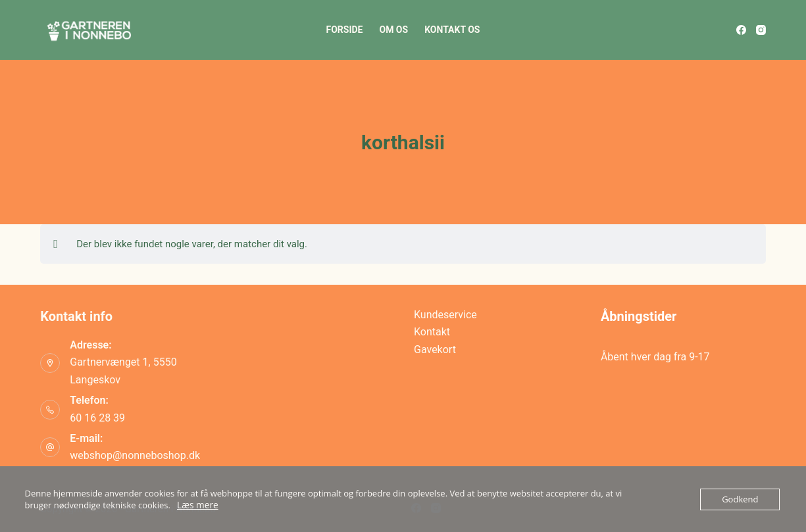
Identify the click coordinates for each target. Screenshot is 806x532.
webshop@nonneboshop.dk (135, 455)
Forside (344, 30)
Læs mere (197, 505)
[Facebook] (741, 30)
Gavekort (435, 350)
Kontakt (432, 332)
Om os (393, 30)
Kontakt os (452, 30)
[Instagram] (761, 30)
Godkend (740, 499)
